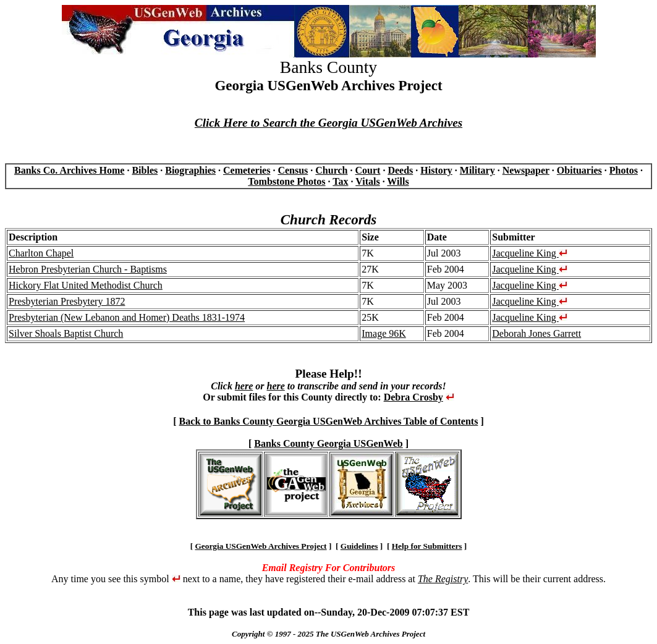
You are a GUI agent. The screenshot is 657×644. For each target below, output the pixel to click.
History (436, 170)
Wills (398, 181)
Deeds (400, 170)
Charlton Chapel (41, 253)
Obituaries (579, 170)
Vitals (367, 181)
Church (331, 170)
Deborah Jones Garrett (536, 333)
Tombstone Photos (286, 181)
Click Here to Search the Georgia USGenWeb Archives (328, 123)
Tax (340, 181)
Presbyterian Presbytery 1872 (67, 301)
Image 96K (384, 333)
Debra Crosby (413, 397)
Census (293, 170)
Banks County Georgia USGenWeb (328, 443)
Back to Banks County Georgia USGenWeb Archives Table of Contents (329, 421)
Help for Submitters (427, 546)
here (244, 386)
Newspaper (526, 170)
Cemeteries (247, 170)
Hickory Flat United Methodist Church (86, 285)
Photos (624, 170)
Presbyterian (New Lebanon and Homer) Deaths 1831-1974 (127, 317)
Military (477, 170)
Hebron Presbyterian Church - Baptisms (88, 269)
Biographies (190, 170)
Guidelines (359, 546)
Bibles (145, 170)
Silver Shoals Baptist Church (66, 333)
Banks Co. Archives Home (69, 170)
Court (367, 170)
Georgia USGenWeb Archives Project (261, 546)
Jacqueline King (530, 253)
